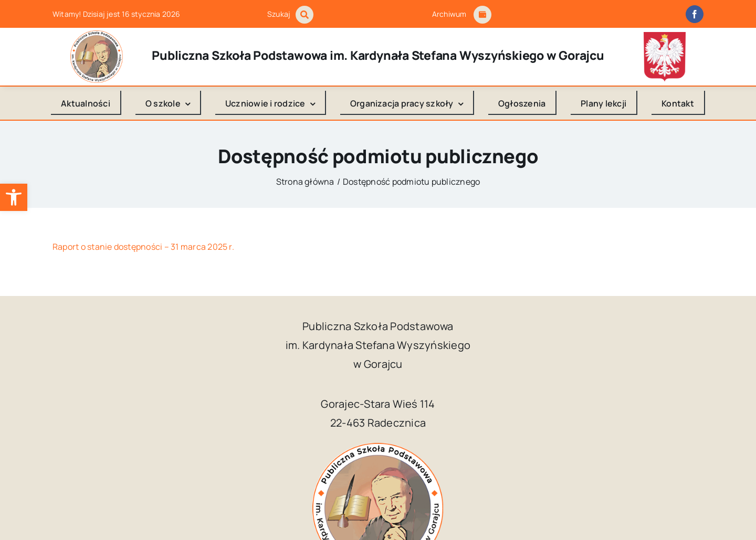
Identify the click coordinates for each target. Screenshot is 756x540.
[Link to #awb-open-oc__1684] (482, 15)
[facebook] (695, 14)
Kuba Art (554, 515)
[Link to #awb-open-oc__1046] (304, 15)
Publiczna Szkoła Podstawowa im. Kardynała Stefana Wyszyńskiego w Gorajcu (351, 515)
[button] (14, 197)
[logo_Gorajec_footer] (97, 35)
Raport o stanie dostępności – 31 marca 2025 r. (143, 247)
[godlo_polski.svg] (665, 36)
